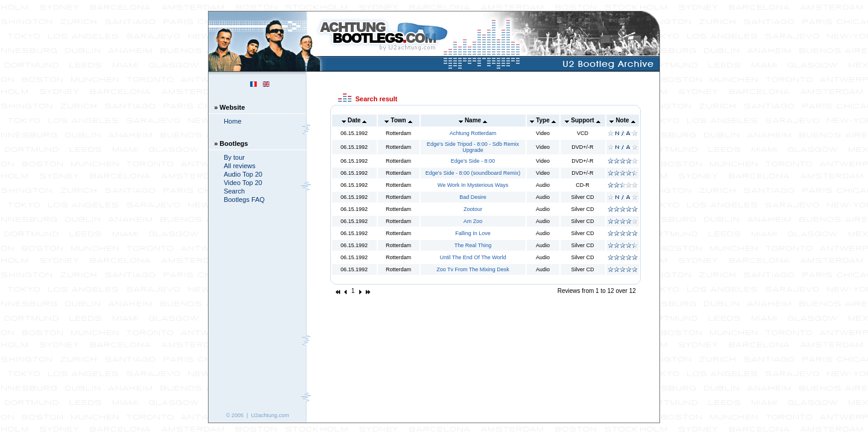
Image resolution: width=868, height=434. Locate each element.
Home (232, 121)
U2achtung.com (270, 415)
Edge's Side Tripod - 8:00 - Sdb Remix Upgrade (473, 147)
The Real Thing (473, 245)
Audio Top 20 (243, 174)
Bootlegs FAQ (244, 200)
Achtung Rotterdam (473, 133)
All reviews (240, 166)
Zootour (473, 209)
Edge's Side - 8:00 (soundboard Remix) (473, 173)
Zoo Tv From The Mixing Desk (473, 269)
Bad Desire (473, 197)
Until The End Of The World (473, 257)
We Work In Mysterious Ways (473, 185)
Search (234, 191)
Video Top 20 (243, 183)
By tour (234, 157)
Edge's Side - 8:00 (473, 161)
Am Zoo (473, 221)
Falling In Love (473, 233)
